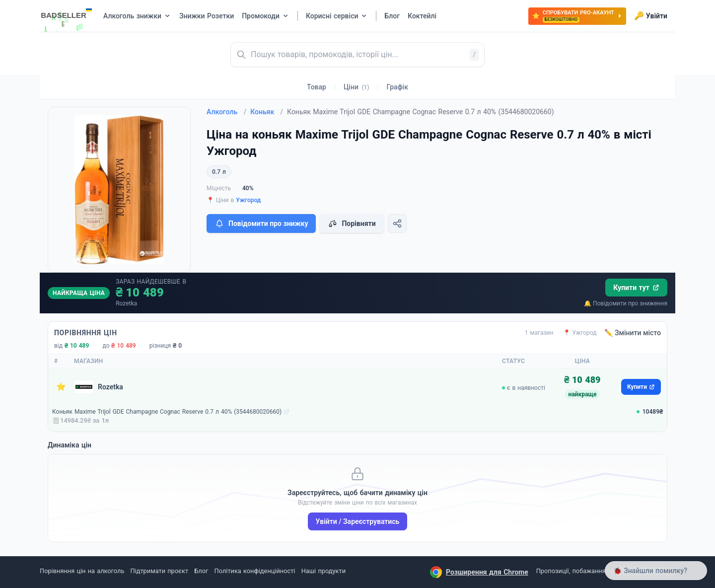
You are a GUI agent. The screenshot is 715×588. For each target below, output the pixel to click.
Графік (397, 87)
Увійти (651, 16)
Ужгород (248, 200)
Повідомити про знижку (261, 223)
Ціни (357, 87)
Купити (641, 387)
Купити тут (636, 288)
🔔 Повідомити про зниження (626, 303)
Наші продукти (323, 571)
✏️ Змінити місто (633, 333)
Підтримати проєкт (159, 571)
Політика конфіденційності (255, 571)
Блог (201, 571)
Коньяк (267, 112)
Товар (317, 87)
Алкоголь (226, 112)
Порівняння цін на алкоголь (82, 571)
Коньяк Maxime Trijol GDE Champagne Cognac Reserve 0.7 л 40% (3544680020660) (167, 412)
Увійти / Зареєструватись (358, 521)
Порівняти (352, 223)
